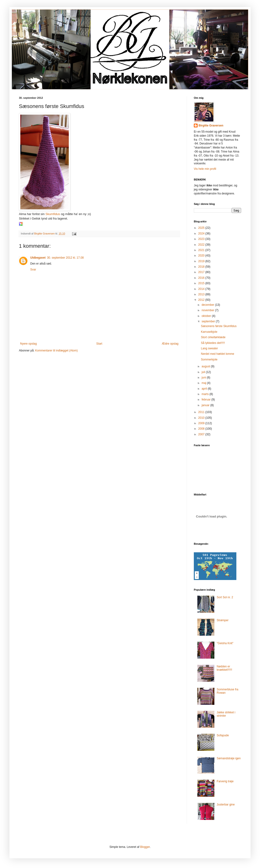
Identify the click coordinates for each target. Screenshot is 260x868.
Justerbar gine (226, 805)
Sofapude (223, 735)
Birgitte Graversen (211, 126)
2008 (202, 429)
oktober (207, 316)
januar (206, 405)
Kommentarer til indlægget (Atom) (56, 351)
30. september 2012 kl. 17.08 (65, 258)
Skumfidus (53, 214)
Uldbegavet (38, 258)
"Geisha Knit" (225, 643)
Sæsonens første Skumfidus (219, 326)
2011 (202, 412)
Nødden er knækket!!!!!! (224, 668)
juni (204, 378)
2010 (202, 418)
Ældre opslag (170, 344)
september (209, 321)
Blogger (145, 847)
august (206, 366)
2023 (202, 239)
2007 (202, 434)
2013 (202, 294)
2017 (202, 272)
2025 (202, 228)
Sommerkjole (209, 360)
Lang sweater (209, 348)
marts (206, 394)
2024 (202, 234)
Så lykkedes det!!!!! (213, 343)
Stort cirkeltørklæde (213, 337)
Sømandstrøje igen (229, 758)
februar (206, 400)
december (208, 305)
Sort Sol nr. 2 (225, 597)
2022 (202, 245)
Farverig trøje (225, 781)
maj (204, 383)
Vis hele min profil (205, 169)
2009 (202, 423)
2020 (202, 256)
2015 (202, 283)
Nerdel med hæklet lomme (218, 354)
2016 (202, 278)
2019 (202, 261)
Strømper (223, 620)
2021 (202, 250)
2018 (202, 267)
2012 (202, 300)
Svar (33, 270)
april (205, 389)
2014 (202, 289)
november (208, 310)
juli (204, 372)
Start (99, 344)
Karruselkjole (209, 332)
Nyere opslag (28, 344)
